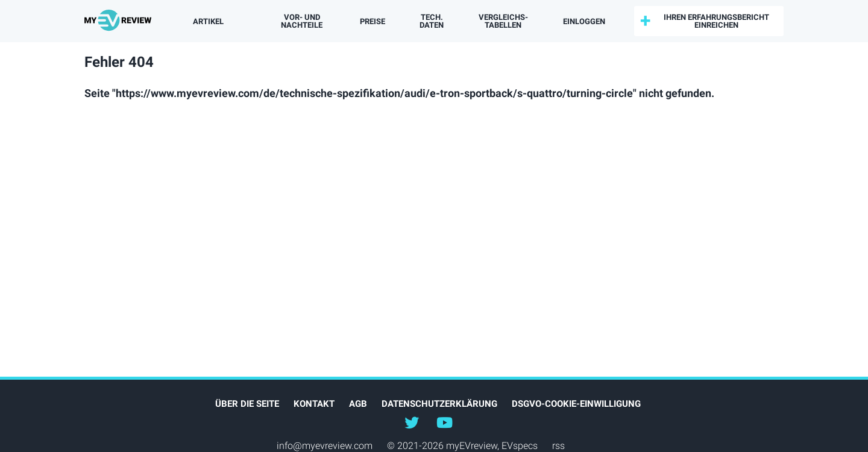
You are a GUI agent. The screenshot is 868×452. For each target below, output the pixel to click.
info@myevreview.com (325, 446)
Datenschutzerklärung (439, 404)
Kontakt (314, 404)
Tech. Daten (432, 21)
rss (558, 446)
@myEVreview (412, 422)
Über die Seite (247, 404)
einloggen (584, 21)
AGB (358, 404)
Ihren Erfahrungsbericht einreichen (716, 21)
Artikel (208, 21)
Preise (373, 21)
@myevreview (444, 422)
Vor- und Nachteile (302, 21)
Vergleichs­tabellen (503, 21)
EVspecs (520, 446)
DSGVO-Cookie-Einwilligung (576, 404)
